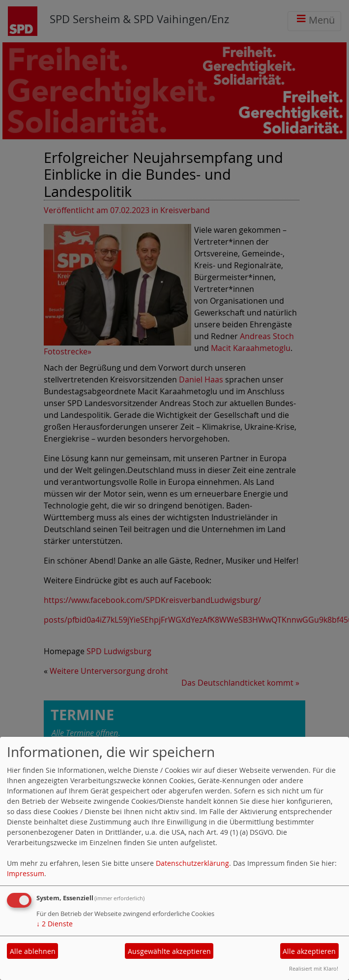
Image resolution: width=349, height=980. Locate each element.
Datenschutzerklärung (192, 863)
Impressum (26, 873)
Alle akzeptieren (309, 951)
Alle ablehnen (33, 951)
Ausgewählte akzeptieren (169, 951)
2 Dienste (55, 924)
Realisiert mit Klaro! (314, 968)
